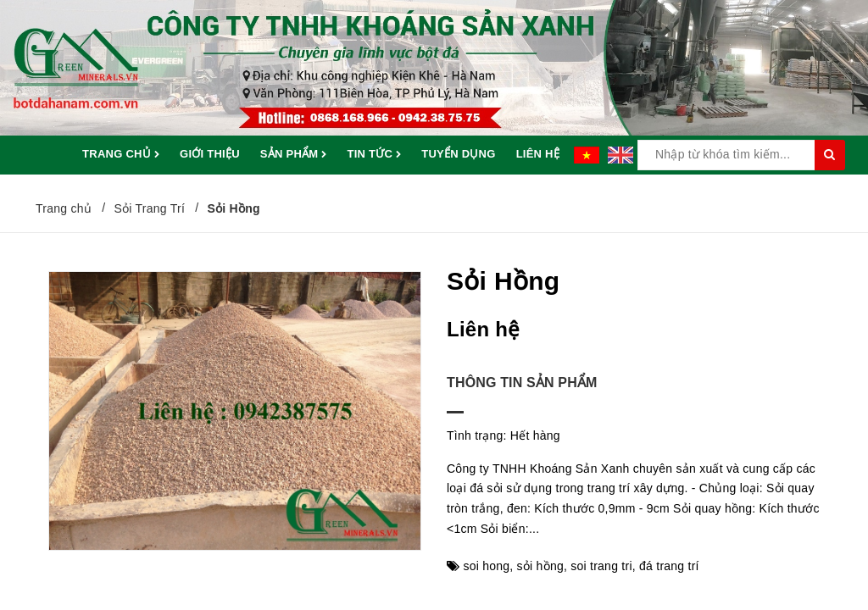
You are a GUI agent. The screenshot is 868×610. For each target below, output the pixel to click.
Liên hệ (538, 154)
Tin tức (374, 155)
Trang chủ (121, 155)
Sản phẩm (294, 155)
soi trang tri (601, 566)
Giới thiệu (210, 154)
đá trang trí (669, 566)
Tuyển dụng (458, 154)
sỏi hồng (540, 566)
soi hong (486, 566)
